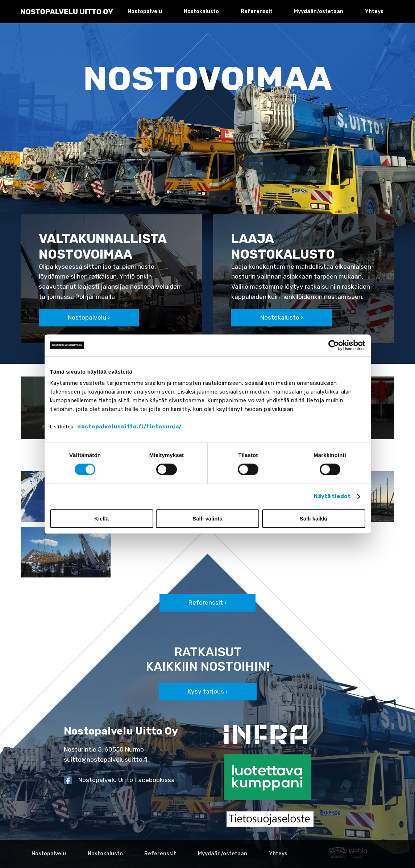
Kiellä (101, 519)
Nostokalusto (201, 11)
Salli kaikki (314, 519)
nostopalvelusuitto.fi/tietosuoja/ (130, 427)
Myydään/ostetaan (319, 11)
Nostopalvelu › (89, 317)
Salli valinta (207, 519)
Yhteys (374, 11)
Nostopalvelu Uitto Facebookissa (126, 780)
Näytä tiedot (332, 496)
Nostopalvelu (145, 11)
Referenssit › (207, 602)
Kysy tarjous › (208, 691)
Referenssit (257, 11)
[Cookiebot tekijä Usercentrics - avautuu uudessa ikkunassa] (334, 345)
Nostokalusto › (282, 317)
